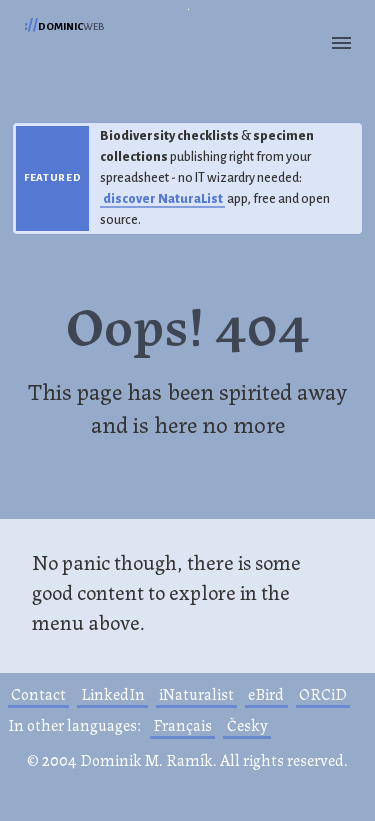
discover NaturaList (163, 199)
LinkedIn (113, 693)
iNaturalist (196, 693)
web (64, 25)
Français (182, 724)
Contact (38, 693)
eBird (266, 693)
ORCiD (323, 693)
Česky (247, 724)
